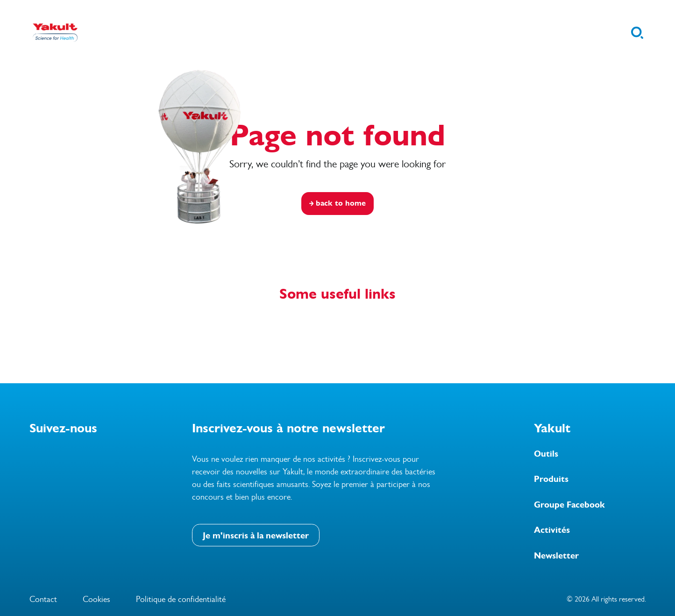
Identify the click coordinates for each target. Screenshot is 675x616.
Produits (551, 479)
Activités (552, 530)
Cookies (96, 599)
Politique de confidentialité (181, 599)
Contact (43, 599)
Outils (546, 454)
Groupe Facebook (569, 505)
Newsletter (556, 556)
